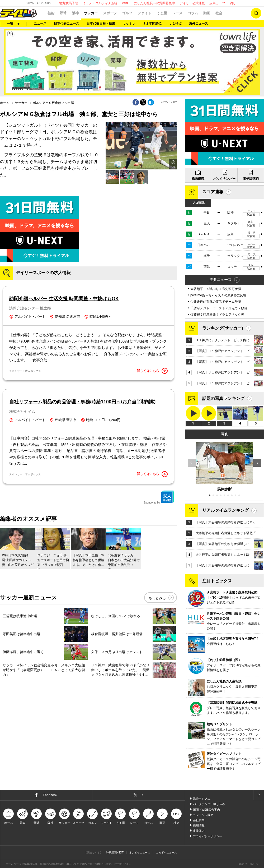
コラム (193, 13)
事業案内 (199, 831)
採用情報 (199, 825)
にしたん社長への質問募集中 (154, 3)
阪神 (75, 13)
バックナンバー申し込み (209, 804)
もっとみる (157, 598)
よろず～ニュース (166, 853)
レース (177, 13)
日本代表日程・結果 (101, 24)
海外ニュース (199, 24)
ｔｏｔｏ (129, 24)
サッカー (91, 13)
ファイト (144, 13)
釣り (233, 3)
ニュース (40, 24)
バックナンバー (224, 179)
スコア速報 (213, 192)
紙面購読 (198, 179)
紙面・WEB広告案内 (206, 810)
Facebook (50, 795)
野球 (63, 13)
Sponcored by (159, 497)
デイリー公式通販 (192, 3)
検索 (256, 13)
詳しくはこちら (152, 371)
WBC (126, 3)
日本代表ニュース (67, 24)
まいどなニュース (140, 853)
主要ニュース (220, 280)
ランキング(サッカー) (223, 328)
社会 (219, 13)
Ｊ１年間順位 (152, 24)
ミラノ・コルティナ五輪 (100, 3)
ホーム (5, 103)
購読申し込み (202, 799)
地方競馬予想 (69, 3)
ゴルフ (127, 13)
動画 (207, 13)
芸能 (51, 13)
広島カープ (217, 3)
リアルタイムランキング (225, 510)
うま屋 (162, 13)
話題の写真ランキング (223, 398)
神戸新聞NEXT (115, 853)
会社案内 (199, 820)
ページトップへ (258, 795)
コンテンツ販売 (203, 815)
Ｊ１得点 (175, 24)
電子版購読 (251, 179)
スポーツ (110, 13)
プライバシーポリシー (208, 836)
